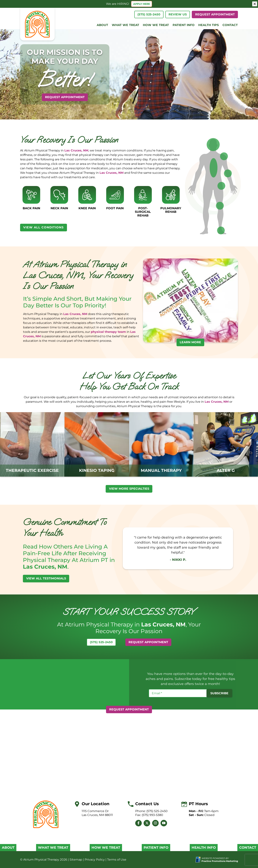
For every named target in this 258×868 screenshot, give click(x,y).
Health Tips (209, 25)
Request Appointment (215, 14)
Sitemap (76, 860)
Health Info (204, 848)
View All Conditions (43, 227)
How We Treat (156, 25)
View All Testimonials (46, 578)
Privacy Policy (95, 860)
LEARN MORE (190, 342)
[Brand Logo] (46, 815)
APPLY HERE (142, 4)
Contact (230, 25)
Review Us (178, 14)
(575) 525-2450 (149, 14)
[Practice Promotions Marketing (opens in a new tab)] (220, 861)
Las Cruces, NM (76, 150)
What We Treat (125, 25)
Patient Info (184, 25)
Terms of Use (117, 860)
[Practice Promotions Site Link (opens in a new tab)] (198, 860)
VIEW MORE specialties (129, 489)
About (102, 25)
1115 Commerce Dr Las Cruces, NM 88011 (97, 813)
